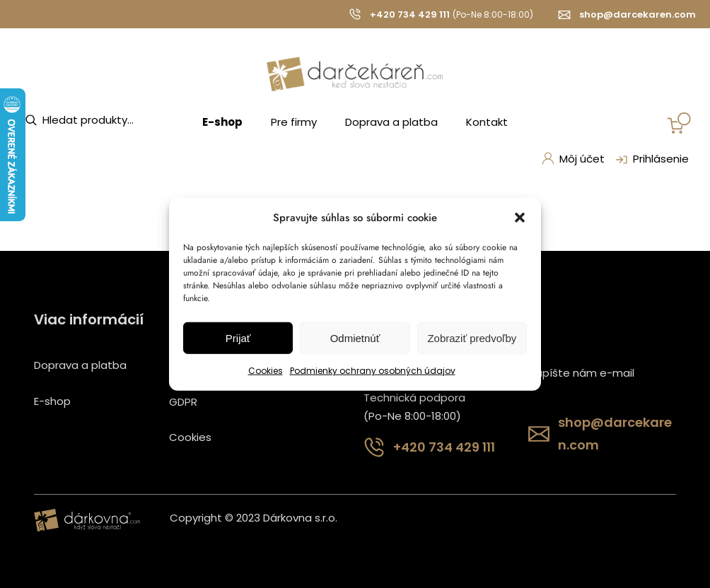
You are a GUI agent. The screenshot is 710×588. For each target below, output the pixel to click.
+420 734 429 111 (410, 14)
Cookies (266, 371)
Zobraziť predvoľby (472, 338)
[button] (520, 218)
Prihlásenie (651, 160)
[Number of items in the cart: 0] (679, 123)
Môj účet (573, 159)
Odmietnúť (355, 338)
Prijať (238, 338)
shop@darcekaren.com (638, 14)
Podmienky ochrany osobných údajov (373, 371)
